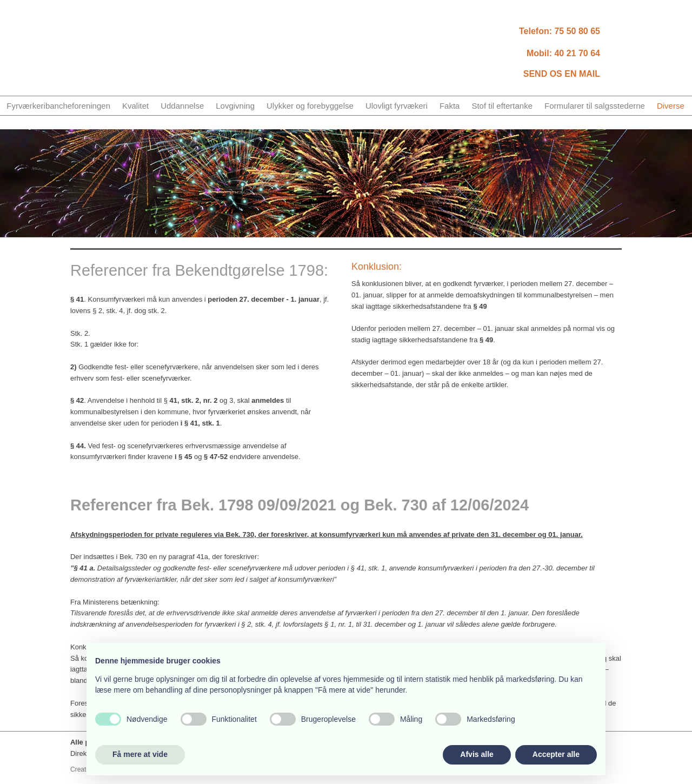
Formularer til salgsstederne (595, 106)
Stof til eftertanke (502, 106)
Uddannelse (182, 106)
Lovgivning (235, 106)
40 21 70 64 (577, 53)
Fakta (450, 106)
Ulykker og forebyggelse (310, 106)
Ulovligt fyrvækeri (397, 106)
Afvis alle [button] (477, 754)
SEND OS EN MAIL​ (562, 74)
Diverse (671, 106)
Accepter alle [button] (556, 754)
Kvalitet (135, 106)
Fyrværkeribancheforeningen (58, 106)
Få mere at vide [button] (140, 754)
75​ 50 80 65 (577, 31)
